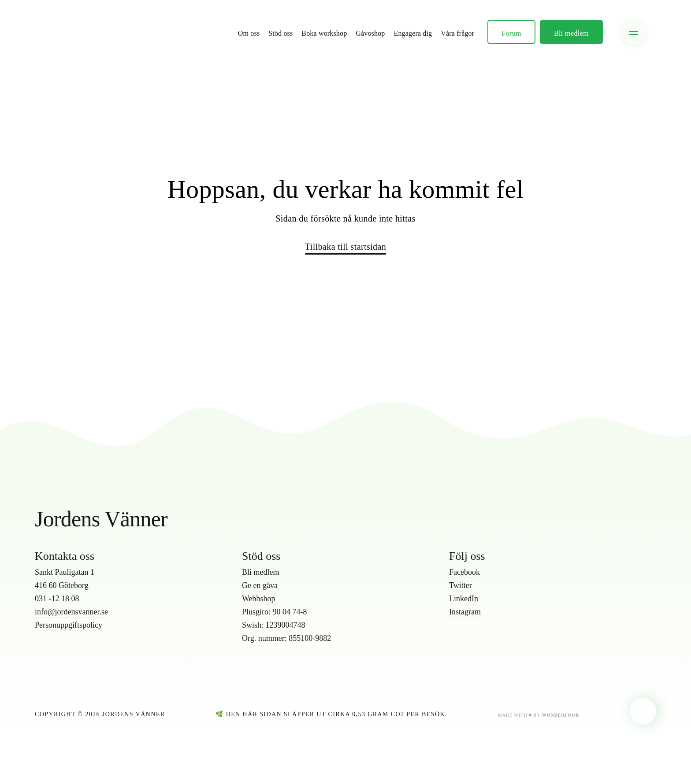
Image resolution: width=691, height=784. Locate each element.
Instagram (465, 612)
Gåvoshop (370, 33)
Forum (511, 33)
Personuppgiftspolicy (69, 625)
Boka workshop (324, 33)
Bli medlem (571, 33)
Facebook (464, 572)
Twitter (461, 585)
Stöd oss (280, 33)
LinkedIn (464, 599)
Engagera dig (413, 33)
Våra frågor (457, 33)
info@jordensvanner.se (71, 612)
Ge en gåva (260, 585)
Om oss (249, 33)
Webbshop (259, 599)
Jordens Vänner (101, 519)
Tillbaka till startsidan (345, 247)
